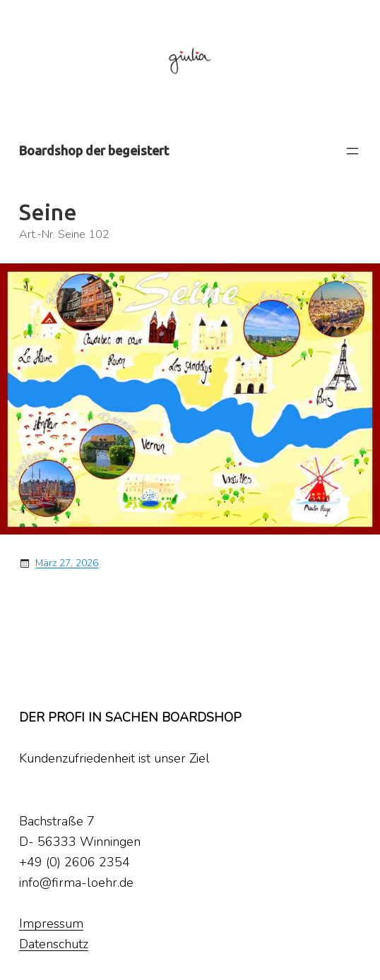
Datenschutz (54, 944)
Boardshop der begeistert (94, 150)
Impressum (51, 924)
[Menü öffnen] (352, 151)
